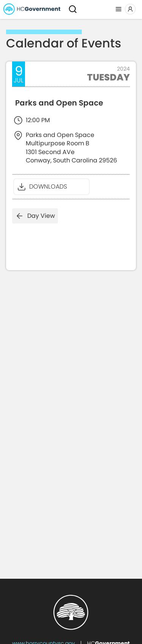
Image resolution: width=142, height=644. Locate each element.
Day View (35, 216)
